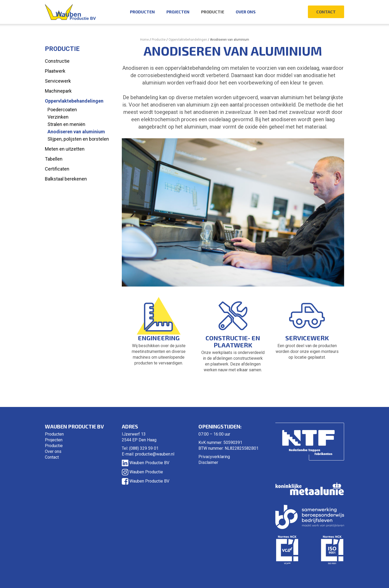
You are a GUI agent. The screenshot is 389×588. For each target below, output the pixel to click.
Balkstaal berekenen (66, 179)
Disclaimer (208, 462)
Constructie (57, 61)
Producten (142, 12)
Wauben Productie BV (146, 463)
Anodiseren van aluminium (76, 132)
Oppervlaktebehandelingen (188, 40)
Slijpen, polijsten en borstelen (78, 139)
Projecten (178, 12)
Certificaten (57, 169)
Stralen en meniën (66, 124)
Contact (326, 12)
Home (144, 40)
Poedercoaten (62, 110)
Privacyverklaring (214, 457)
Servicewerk (58, 81)
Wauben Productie (142, 472)
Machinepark (58, 91)
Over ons (246, 12)
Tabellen (54, 159)
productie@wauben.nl (155, 454)
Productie (213, 12)
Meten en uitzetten (65, 149)
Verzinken (58, 117)
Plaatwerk (55, 71)
